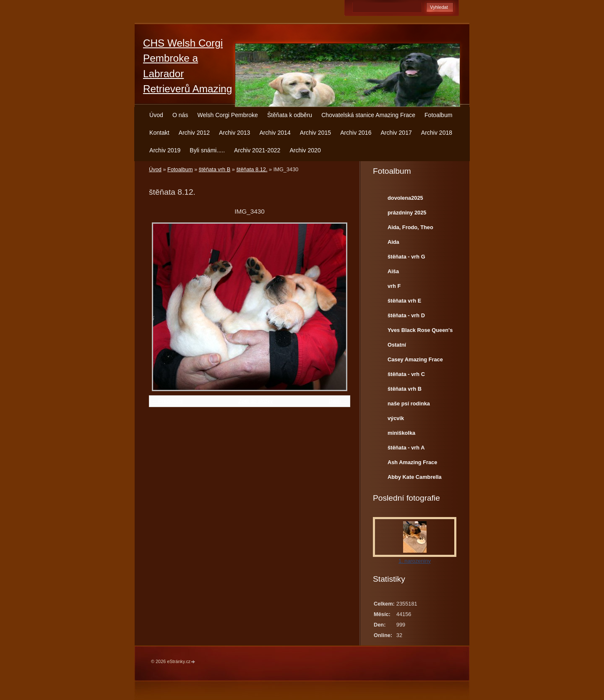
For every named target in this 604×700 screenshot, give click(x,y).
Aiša (393, 271)
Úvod (156, 115)
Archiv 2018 (437, 133)
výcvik (396, 418)
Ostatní (397, 345)
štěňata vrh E (404, 301)
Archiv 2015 (315, 133)
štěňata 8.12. (252, 169)
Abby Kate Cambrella (415, 477)
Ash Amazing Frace (412, 462)
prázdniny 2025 (407, 213)
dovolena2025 (405, 198)
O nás (180, 115)
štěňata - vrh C (406, 374)
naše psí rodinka (409, 404)
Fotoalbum (439, 115)
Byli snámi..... (207, 150)
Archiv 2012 (194, 133)
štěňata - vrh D (406, 315)
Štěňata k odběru (290, 115)
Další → (338, 401)
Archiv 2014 (275, 133)
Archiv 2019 (165, 150)
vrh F (394, 286)
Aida (393, 242)
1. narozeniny (415, 561)
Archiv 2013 (234, 133)
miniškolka (401, 433)
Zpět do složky (256, 401)
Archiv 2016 (356, 133)
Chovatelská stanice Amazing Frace (368, 115)
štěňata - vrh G (406, 257)
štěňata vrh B (215, 169)
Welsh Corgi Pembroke (228, 115)
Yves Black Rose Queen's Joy (420, 332)
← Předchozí (167, 401)
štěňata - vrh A (406, 448)
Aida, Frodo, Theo (410, 227)
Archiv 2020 (305, 150)
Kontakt (159, 133)
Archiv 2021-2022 (257, 150)
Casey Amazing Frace (415, 359)
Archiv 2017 (396, 133)
